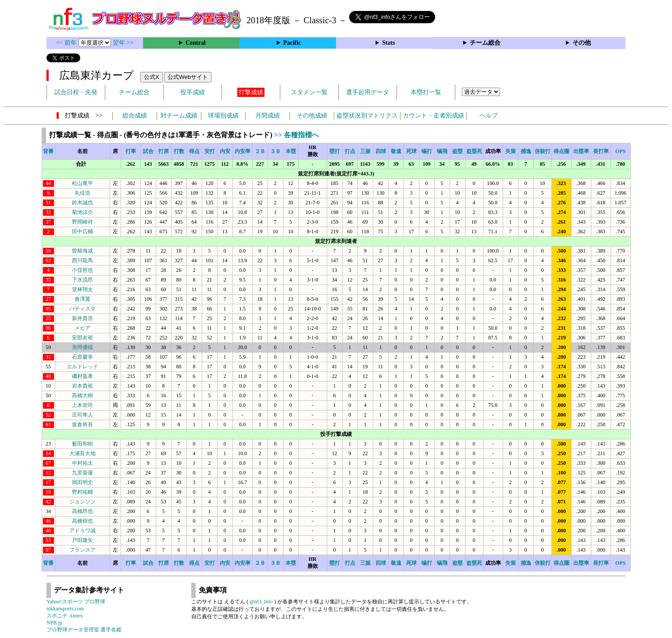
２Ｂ (260, 151)
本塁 (291, 151)
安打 (210, 151)
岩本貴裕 (82, 386)
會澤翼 (82, 299)
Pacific (292, 43)
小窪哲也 (82, 270)
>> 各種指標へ (297, 135)
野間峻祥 (82, 222)
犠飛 (442, 151)
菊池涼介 (82, 212)
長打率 (601, 151)
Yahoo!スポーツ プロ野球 (76, 602)
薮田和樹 (82, 444)
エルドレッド (82, 367)
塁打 (335, 151)
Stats (389, 43)
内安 (225, 151)
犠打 (427, 151)
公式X (152, 77)
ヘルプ (489, 116)
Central (196, 43)
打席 (164, 151)
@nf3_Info (261, 602)
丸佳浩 (82, 193)
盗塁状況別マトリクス (367, 116)
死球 (411, 151)
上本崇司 (82, 405)
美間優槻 (82, 347)
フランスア (82, 550)
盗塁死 (474, 151)
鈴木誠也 (82, 203)
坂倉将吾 (82, 424)
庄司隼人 (82, 415)
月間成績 (268, 116)
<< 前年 (67, 43)
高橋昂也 (82, 511)
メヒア (82, 328)
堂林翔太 (82, 289)
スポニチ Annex (65, 616)
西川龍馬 (82, 260)
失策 (511, 151)
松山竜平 (82, 183)
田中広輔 (82, 232)
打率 (131, 151)
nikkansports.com (65, 609)
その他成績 (312, 116)
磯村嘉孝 (82, 376)
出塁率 (581, 151)
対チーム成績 (179, 116)
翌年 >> (123, 43)
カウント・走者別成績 (433, 116)
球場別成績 (223, 116)
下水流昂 (82, 280)
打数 (179, 151)
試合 (148, 151)
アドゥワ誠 (82, 531)
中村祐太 (82, 463)
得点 (194, 151)
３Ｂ (275, 151)
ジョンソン (82, 502)
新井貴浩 (82, 318)
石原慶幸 (82, 357)
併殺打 (543, 151)
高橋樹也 (82, 521)
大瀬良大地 (82, 453)
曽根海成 (82, 251)
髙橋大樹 (82, 396)
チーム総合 (485, 43)
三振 (365, 151)
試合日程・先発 (76, 92)
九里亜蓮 (82, 473)
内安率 (243, 151)
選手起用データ (368, 92)
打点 (350, 151)
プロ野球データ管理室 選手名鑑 (84, 630)
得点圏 (561, 151)
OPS (620, 151)
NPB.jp (54, 623)
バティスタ (82, 309)
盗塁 (458, 151)
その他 (582, 43)
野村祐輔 (82, 492)
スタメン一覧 (309, 92)
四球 (381, 151)
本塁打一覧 (426, 92)
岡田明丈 (82, 482)
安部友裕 (82, 338)
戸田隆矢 (82, 540)
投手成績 (193, 92)
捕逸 (526, 151)
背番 (48, 151)
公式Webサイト (188, 77)
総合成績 (135, 116)
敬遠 (396, 151)
